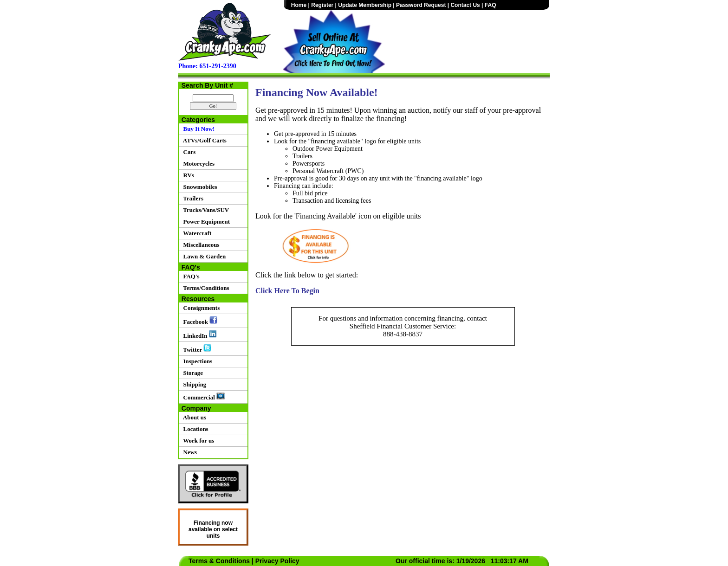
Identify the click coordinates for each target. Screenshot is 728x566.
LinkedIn (198, 334)
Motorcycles (197, 164)
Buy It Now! (197, 129)
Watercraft (196, 233)
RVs (187, 175)
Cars (188, 152)
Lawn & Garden (203, 256)
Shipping (193, 384)
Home (299, 5)
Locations (194, 429)
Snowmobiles (198, 187)
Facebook (199, 321)
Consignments (200, 308)
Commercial (202, 397)
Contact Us (465, 5)
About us (193, 417)
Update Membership (365, 5)
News (188, 452)
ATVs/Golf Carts (203, 140)
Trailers (192, 198)
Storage (192, 373)
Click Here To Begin (287, 291)
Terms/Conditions (205, 288)
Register (322, 5)
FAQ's (190, 276)
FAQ (491, 5)
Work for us (197, 441)
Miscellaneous (200, 245)
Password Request (421, 5)
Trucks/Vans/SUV (205, 210)
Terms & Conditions (219, 561)
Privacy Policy (277, 561)
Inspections (196, 361)
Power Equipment (205, 222)
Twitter (196, 348)
